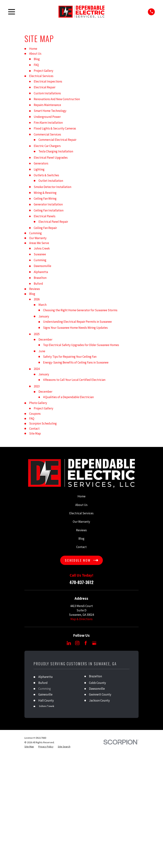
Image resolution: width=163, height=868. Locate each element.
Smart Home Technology (50, 111)
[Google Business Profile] (94, 643)
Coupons (35, 414)
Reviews (35, 289)
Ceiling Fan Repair (45, 228)
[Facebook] (86, 643)
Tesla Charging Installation (56, 151)
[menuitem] (29, 747)
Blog (37, 59)
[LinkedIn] (69, 643)
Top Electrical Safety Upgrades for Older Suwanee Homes (81, 345)
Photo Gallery (38, 403)
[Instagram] (77, 643)
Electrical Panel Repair (53, 222)
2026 (37, 299)
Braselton (40, 278)
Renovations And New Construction (57, 99)
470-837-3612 (81, 582)
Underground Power (47, 117)
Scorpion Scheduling (43, 423)
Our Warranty (38, 238)
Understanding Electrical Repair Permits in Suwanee (77, 322)
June (42, 351)
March (42, 305)
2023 (37, 386)
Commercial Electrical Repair (57, 140)
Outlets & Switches (46, 175)
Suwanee (40, 254)
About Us (35, 54)
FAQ (36, 65)
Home (33, 49)
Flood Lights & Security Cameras (55, 128)
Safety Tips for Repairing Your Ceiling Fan (70, 357)
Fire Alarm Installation (48, 123)
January (44, 316)
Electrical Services (41, 76)
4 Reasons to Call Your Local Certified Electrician (74, 380)
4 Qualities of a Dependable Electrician (68, 397)
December (45, 339)
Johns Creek (42, 248)
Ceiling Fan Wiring (45, 199)
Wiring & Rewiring (45, 193)
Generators (41, 163)
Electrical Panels (45, 216)
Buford (38, 284)
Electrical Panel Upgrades (51, 158)
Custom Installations (47, 93)
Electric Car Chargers (47, 146)
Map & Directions (81, 619)
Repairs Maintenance (47, 105)
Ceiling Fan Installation (49, 210)
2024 (37, 369)
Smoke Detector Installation (53, 187)
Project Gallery (43, 71)
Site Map (35, 433)
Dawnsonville (42, 266)
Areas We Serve (39, 243)
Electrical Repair (45, 87)
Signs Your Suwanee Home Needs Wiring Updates (75, 328)
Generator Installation (48, 204)
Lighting (39, 169)
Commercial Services (47, 134)
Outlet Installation (51, 181)
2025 (37, 334)
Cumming (35, 233)
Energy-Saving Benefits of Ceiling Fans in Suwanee (76, 362)
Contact (34, 429)
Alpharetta (41, 272)
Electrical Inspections (48, 81)
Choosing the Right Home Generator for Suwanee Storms (80, 310)
